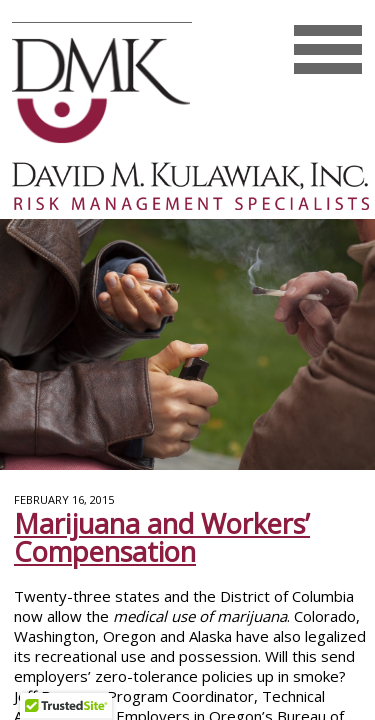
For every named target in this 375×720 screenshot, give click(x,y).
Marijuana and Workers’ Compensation (162, 538)
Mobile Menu (327, 69)
